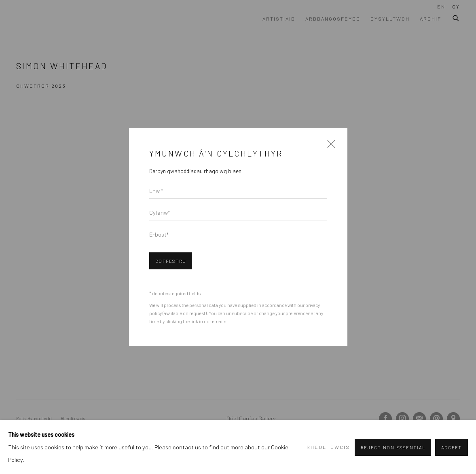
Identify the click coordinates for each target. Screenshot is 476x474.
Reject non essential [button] (393, 448)
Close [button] (329, 147)
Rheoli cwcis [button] (328, 447)
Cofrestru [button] (171, 261)
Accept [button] (452, 448)
